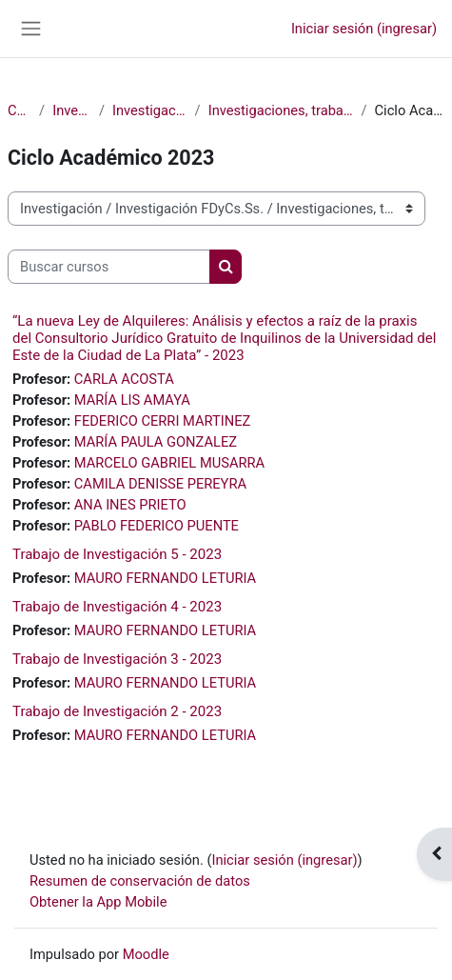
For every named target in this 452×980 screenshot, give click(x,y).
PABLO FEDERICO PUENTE (157, 526)
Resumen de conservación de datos (140, 881)
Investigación (72, 110)
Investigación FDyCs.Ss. (150, 110)
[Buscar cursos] (109, 267)
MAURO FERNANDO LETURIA (165, 578)
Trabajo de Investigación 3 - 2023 (117, 659)
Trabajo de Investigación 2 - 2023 (117, 711)
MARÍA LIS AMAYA (132, 400)
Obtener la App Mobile (98, 902)
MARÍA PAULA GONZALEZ (156, 442)
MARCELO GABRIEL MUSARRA (169, 463)
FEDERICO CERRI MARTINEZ (162, 421)
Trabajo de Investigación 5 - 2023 (117, 554)
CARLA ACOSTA (124, 379)
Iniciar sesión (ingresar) (364, 29)
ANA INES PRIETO (130, 505)
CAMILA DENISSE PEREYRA (160, 484)
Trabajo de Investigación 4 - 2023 (117, 607)
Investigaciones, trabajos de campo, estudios (281, 110)
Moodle (146, 954)
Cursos (20, 110)
